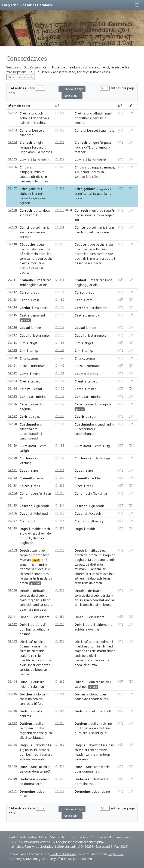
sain (87, 263)
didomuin (103, 625)
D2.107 (12, 189)
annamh (25, 564)
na (44, 198)
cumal (35, 711)
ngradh (25, 203)
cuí (31, 642)
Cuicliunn (27, 458)
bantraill (26, 716)
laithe (92, 160)
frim (40, 578)
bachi (42, 254)
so (96, 521)
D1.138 (60, 335)
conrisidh (26, 605)
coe (110, 254)
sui (91, 292)
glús (112, 745)
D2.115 (12, 315)
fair (40, 704)
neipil (105, 682)
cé (88, 651)
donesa (37, 771)
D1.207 (60, 159)
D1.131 (60, 292)
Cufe (23, 366)
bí (35, 704)
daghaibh (26, 543)
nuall (109, 113)
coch (43, 660)
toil (33, 521)
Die (22, 642)
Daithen (26, 724)
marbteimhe (106, 651)
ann (108, 600)
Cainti (24, 227)
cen (35, 493)
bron (26, 759)
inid (48, 569)
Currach (26, 210)
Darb (23, 711)
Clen (23, 521)
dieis (39, 177)
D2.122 (12, 373)
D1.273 (60, 791)
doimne (25, 634)
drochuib (95, 555)
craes (94, 374)
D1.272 (60, 779)
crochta (40, 123)
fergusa (25, 147)
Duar (23, 767)
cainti (38, 389)
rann (34, 767)
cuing (33, 351)
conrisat (99, 600)
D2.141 (12, 617)
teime (35, 660)
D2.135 (12, 506)
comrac (25, 595)
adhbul (41, 629)
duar (28, 771)
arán (33, 578)
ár (21, 498)
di (84, 258)
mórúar (36, 263)
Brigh (23, 152)
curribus (44, 210)
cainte (92, 389)
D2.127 (12, 416)
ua (107, 660)
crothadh (97, 113)
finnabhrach (40, 574)
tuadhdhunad (85, 434)
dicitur (83, 728)
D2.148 (12, 745)
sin (46, 605)
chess (23, 699)
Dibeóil (25, 617)
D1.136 (60, 315)
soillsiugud (99, 733)
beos (43, 609)
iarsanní (43, 750)
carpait (25, 555)
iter (22, 569)
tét (96, 130)
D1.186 (60, 343)
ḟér (94, 493)
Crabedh (26, 280)
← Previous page (72, 89)
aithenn (80, 578)
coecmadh (27, 181)
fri (113, 210)
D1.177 (60, 396)
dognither (82, 118)
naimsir (25, 123)
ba (49, 249)
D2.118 (12, 343)
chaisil (30, 569)
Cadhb (24, 300)
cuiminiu (26, 674)
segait (109, 215)
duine (24, 796)
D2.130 (12, 458)
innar (32, 665)
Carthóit (81, 308)
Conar (24, 493)
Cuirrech (81, 210)
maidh (40, 651)
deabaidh (100, 779)
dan (31, 232)
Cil (22, 358)
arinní (39, 194)
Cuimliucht (28, 446)
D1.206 (60, 486)
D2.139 (12, 550)
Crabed (80, 280)
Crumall (26, 478)
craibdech (41, 308)
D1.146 (60, 366)
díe (91, 656)
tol (87, 521)
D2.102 (12, 113)
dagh (37, 538)
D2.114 (12, 307)
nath (97, 771)
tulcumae (38, 366)
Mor (46, 555)
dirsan (79, 263)
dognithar (40, 118)
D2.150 (12, 779)
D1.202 (60, 130)
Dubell (24, 682)
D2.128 (12, 424)
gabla (37, 198)
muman (80, 569)
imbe (109, 280)
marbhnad (82, 646)
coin (39, 227)
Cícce (79, 486)
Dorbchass (27, 779)
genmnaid (38, 315)
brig (95, 147)
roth (44, 550)
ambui (33, 152)
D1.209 (60, 189)
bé (49, 660)
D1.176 (60, 389)
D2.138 (12, 528)
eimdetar (43, 665)
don (42, 404)
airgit (33, 343)
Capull (24, 335)
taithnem (26, 728)
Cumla (24, 160)
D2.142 (12, 624)
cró (49, 280)
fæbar (40, 478)
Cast (23, 315)
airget (92, 417)
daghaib (80, 560)
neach (79, 754)
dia (34, 249)
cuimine (25, 651)
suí (36, 292)
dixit (39, 555)
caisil (96, 574)
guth (48, 733)
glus (26, 750)
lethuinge (103, 458)
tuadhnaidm (28, 429)
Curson (25, 292)
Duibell (80, 682)
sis (100, 521)
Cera (23, 404)
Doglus (80, 745)
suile (41, 759)
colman (106, 642)
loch (40, 569)
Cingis (24, 167)
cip (77, 600)
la (87, 177)
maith (36, 529)
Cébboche (27, 244)
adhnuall (26, 118)
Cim (23, 343)
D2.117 (12, 335)
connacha (26, 704)
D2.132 (12, 478)
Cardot (25, 308)
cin (90, 493)
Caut (23, 471)
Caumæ (80, 374)
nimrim (42, 564)
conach (94, 699)
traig (23, 600)
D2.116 (12, 327)
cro (102, 280)
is (48, 227)
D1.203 (60, 142)
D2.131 (12, 470)
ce (33, 656)
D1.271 (60, 766)
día (45, 285)
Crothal (25, 113)
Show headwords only (21, 77)
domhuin (26, 629)
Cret (23, 381)
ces (104, 694)
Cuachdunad (84, 429)
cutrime (33, 358)
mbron (105, 754)
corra (100, 215)
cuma (46, 754)
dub (36, 682)
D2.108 (12, 210)
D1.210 (60, 493)
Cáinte (80, 227)
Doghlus (26, 745)
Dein (23, 625)
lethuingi (26, 463)
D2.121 (12, 366)
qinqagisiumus (30, 172)
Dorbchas (82, 779)
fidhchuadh (41, 513)
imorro (94, 210)
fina (40, 249)
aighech (25, 194)
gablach (34, 189)
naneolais (81, 699)
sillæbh (45, 600)
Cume (24, 374)
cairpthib (32, 215)
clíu (27, 670)
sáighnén (81, 686)
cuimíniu (93, 665)
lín (38, 600)
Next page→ (72, 96)
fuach (97, 591)
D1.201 (60, 113)
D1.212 (60, 513)
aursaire (25, 237)
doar (42, 791)
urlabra (44, 617)
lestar (37, 335)
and (36, 605)
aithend (25, 574)
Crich (24, 189)
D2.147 (12, 723)
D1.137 (60, 327)
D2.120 (12, 358)
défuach (39, 591)
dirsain (35, 268)
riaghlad (33, 285)
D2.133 (12, 486)
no (21, 784)
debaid (44, 779)
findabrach (94, 578)
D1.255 (60, 528)
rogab (93, 728)
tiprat (35, 625)
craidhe (25, 656)
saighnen (37, 686)
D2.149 (12, 766)
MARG (36, 560)
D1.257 (60, 550)
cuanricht (26, 135)
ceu (41, 244)
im (38, 280)
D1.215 (60, 244)
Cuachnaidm (29, 424)
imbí (23, 285)
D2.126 (12, 404)
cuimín (95, 646)
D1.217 (60, 521)
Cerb (23, 417)
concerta (26, 198)
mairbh (25, 660)
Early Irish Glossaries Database (27, 5)
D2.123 (12, 381)
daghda (25, 409)
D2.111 (12, 280)
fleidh (45, 160)
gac (77, 215)
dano (101, 560)
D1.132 (60, 300)
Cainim (25, 389)
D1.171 (60, 381)
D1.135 (60, 307)
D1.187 (60, 424)
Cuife (79, 366)
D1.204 (60, 470)
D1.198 (60, 446)
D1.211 (60, 506)
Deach (79, 591)
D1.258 (60, 590)
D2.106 (12, 167)
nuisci (46, 335)
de (90, 591)
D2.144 (12, 682)
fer (43, 280)
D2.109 (12, 227)
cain (36, 300)
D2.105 (12, 159)
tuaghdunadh (30, 438)
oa (33, 670)
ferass (24, 578)
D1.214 (60, 227)
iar (34, 564)
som (23, 258)
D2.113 (12, 300)
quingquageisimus (101, 167)
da (46, 578)
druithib (25, 538)
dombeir (26, 754)
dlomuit (95, 694)
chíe (93, 651)
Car (22, 397)
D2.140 (12, 590)
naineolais (35, 699)
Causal (80, 328)
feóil (37, 486)
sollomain (31, 254)
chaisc (46, 181)
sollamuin (100, 249)
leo (49, 254)
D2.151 (12, 791)
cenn (34, 471)
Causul (25, 328)
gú (38, 506)
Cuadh (24, 513)
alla (22, 737)
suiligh (24, 451)
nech (36, 754)
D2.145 (12, 694)
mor (100, 564)
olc (25, 533)
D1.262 (60, 682)
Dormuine (27, 791)
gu (93, 506)
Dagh (24, 529)
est (35, 533)
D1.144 (60, 350)
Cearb (79, 417)
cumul (90, 711)
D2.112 (12, 292)
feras (107, 578)
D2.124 (12, 389)
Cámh (79, 389)
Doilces (80, 694)
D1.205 (60, 478)
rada (108, 210)
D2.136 (12, 513)
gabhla (102, 194)
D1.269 (60, 745)
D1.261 (60, 641)
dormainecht (33, 784)
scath (45, 506)
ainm (34, 404)
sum (93, 254)
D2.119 (12, 350)
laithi (37, 160)
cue (92, 244)
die (24, 665)
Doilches (26, 694)
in (32, 123)
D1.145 (60, 358)
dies (97, 172)
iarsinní (89, 750)
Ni (33, 651)
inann (23, 232)
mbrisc (41, 397)
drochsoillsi (44, 745)
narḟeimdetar (84, 660)
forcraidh (39, 147)
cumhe (90, 754)
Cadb (79, 300)
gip (33, 600)
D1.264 (60, 711)
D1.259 (60, 617)
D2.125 (12, 396)
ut (30, 533)
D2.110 (12, 244)
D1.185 (60, 416)
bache (24, 249)
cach (32, 397)
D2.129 (12, 446)
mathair (46, 152)
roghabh (26, 733)
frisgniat (41, 232)
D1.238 (60, 210)
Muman (25, 560)
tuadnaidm (106, 424)
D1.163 (60, 373)
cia (22, 771)
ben (35, 130)
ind (77, 220)
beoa (39, 670)
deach (24, 609)
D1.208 (60, 167)
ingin (39, 143)
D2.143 (12, 641)
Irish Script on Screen (76, 859)
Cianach (26, 143)
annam (96, 569)
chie (38, 656)
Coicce (25, 486)
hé (21, 254)
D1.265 (60, 723)
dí (44, 625)
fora (34, 759)
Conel (24, 130)
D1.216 (60, 280)
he (90, 249)
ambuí (103, 147)
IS (46, 560)
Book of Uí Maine (63, 854)
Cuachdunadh (30, 434)
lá (36, 181)
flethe (102, 160)
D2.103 (12, 130)
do (101, 210)
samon (31, 258)
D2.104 (12, 142)
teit (41, 130)
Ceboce (80, 244)
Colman (25, 646)
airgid (35, 417)
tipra (89, 625)
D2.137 (12, 521)
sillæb (40, 595)
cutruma (89, 358)
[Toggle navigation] (137, 5)
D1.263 (60, 694)
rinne (37, 328)
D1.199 (60, 458)
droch (46, 529)
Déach (24, 591)
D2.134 (12, 493)
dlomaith (43, 694)
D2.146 (12, 711)
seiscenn (87, 215)
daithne (38, 733)
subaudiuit (27, 177)
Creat (79, 381)
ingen (95, 143)
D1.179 (60, 404)
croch (39, 113)
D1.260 (60, 624)
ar (45, 227)
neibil (23, 686)
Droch (24, 550)
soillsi (40, 724)
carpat (35, 381)
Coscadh (26, 506)
